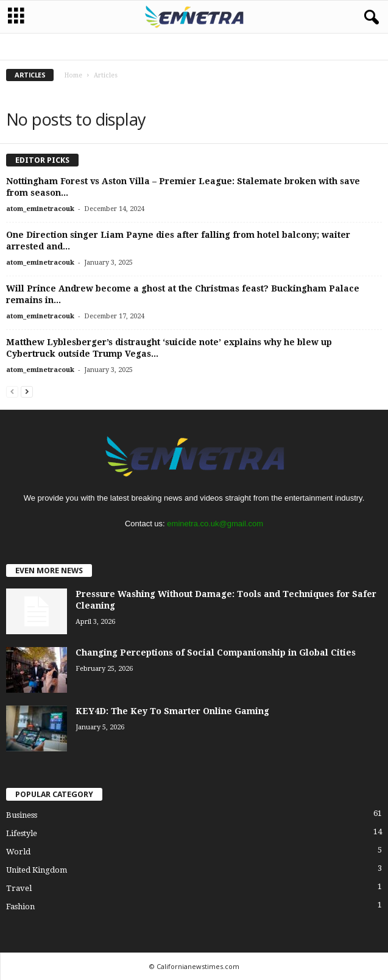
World (18, 852)
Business (22, 815)
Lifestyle (22, 833)
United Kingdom (37, 870)
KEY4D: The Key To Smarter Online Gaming (172, 711)
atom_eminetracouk (40, 209)
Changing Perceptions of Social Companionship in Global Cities (216, 653)
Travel (19, 888)
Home (73, 75)
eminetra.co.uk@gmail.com (215, 524)
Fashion (20, 907)
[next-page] (27, 391)
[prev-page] (12, 391)
